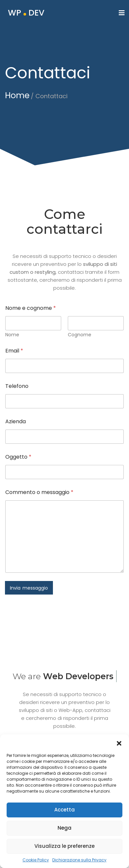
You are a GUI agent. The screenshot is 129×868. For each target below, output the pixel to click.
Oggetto (18, 457)
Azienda (16, 421)
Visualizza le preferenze (64, 850)
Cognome (80, 335)
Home (17, 95)
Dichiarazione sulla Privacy (79, 863)
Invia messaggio (29, 588)
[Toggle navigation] (122, 13)
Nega (64, 831)
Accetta (64, 813)
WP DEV (26, 13)
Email (14, 351)
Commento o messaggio (39, 492)
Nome (12, 335)
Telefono (17, 386)
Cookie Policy (36, 863)
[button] (119, 746)
